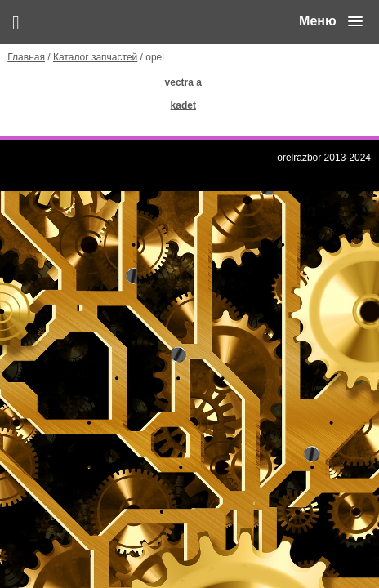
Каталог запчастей (95, 57)
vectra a (183, 82)
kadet (183, 105)
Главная (26, 57)
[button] (331, 21)
